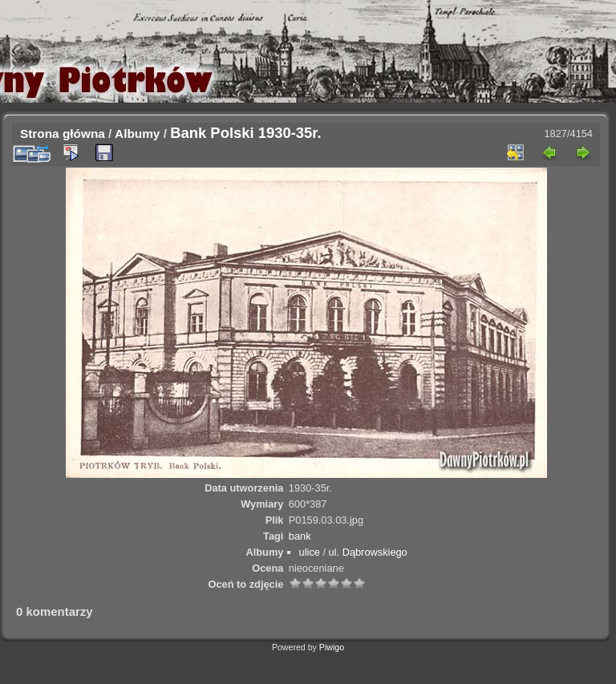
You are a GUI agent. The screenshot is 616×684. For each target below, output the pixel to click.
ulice (310, 552)
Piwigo (332, 647)
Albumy (137, 134)
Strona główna (63, 134)
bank (300, 536)
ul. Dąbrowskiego (368, 552)
